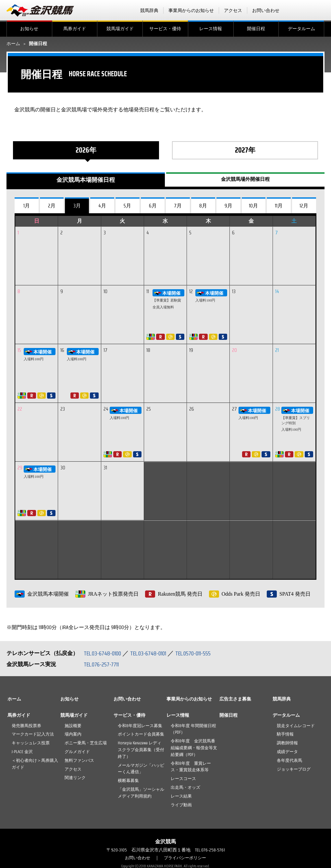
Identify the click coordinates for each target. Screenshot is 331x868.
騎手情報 (285, 734)
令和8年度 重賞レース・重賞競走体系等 (191, 767)
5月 (127, 206)
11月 (279, 206)
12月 (304, 206)
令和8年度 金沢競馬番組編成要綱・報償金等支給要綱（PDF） (194, 748)
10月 (253, 206)
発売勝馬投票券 (26, 726)
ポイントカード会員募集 (141, 734)
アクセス (233, 10)
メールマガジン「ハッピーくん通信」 (141, 769)
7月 (178, 206)
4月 (102, 206)
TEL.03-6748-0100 (105, 653)
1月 (27, 206)
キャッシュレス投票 (31, 743)
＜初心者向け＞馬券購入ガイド (35, 764)
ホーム (13, 44)
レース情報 (211, 29)
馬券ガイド (75, 29)
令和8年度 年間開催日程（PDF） (193, 729)
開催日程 (256, 29)
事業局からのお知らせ (191, 10)
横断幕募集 (128, 781)
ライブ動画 (181, 805)
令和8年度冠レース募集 (140, 726)
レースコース (183, 779)
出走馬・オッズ (185, 787)
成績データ (287, 752)
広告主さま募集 (235, 699)
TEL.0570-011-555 (204, 653)
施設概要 (73, 726)
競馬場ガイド (120, 29)
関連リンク (75, 778)
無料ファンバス (79, 760)
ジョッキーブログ (294, 769)
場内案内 (73, 734)
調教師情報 (287, 743)
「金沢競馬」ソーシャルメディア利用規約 (141, 793)
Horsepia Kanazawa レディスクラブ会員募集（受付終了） (141, 750)
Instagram (320, 10)
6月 (153, 206)
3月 (77, 206)
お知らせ (29, 29)
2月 (52, 206)
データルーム (301, 29)
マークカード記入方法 (33, 734)
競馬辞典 (149, 10)
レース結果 (181, 796)
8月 (203, 206)
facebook (295, 10)
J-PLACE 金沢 (22, 752)
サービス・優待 (165, 29)
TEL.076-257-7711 (104, 664)
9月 (228, 206)
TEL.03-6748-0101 (155, 653)
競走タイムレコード (296, 726)
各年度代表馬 (289, 760)
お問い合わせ (266, 10)
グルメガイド (77, 752)
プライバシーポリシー (186, 858)
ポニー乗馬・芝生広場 (86, 743)
